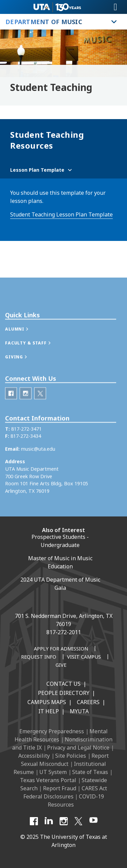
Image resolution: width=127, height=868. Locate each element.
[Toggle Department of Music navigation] (114, 22)
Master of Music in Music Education (60, 562)
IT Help (49, 711)
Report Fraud (60, 788)
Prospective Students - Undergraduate (60, 541)
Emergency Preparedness (52, 731)
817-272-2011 (64, 632)
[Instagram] (64, 821)
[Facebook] (34, 821)
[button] (24, 347)
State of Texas (90, 772)
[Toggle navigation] (115, 7)
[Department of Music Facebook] (11, 411)
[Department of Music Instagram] (26, 411)
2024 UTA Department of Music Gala (60, 584)
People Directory (64, 693)
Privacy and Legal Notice (78, 748)
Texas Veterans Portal (48, 780)
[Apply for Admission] (61, 649)
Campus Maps (47, 702)
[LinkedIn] (49, 821)
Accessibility (34, 756)
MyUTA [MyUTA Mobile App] (79, 711)
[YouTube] (93, 821)
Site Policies (71, 756)
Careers (88, 702)
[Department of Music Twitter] (40, 411)
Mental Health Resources (61, 735)
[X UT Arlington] (79, 821)
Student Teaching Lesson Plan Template (61, 214)
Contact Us (63, 684)
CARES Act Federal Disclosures (65, 792)
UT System (53, 772)
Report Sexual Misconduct (65, 760)
